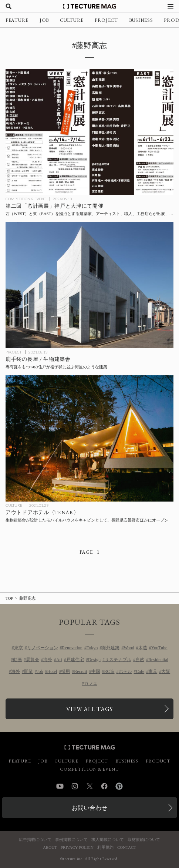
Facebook (104, 786)
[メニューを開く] (170, 6)
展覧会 (33, 660)
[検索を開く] (9, 6)
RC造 (109, 671)
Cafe (140, 671)
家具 (153, 671)
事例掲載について (71, 840)
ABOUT (50, 847)
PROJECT (106, 20)
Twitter (89, 786)
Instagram (75, 786)
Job (40, 671)
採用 (65, 671)
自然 (140, 660)
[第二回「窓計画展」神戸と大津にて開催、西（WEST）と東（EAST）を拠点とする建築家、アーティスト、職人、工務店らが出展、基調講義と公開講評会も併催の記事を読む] (89, 132)
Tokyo (92, 648)
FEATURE (17, 20)
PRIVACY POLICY (77, 847)
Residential (158, 660)
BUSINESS (141, 20)
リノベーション (43, 648)
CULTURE (72, 20)
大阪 (166, 671)
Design (94, 660)
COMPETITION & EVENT (26, 199)
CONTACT (127, 847)
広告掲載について (35, 840)
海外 (48, 660)
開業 (28, 671)
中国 (96, 671)
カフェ (91, 683)
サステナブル (118, 660)
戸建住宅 (75, 660)
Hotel (52, 671)
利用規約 (105, 847)
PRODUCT (158, 761)
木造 (143, 648)
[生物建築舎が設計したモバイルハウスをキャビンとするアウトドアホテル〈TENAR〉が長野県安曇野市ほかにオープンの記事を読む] (89, 438)
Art (59, 660)
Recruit (80, 671)
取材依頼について (144, 840)
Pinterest (119, 786)
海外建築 (111, 648)
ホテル (125, 671)
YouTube (159, 648)
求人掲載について (108, 840)
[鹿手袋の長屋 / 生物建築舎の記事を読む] (89, 285)
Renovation (72, 648)
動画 (17, 660)
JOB (44, 20)
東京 (18, 648)
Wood (129, 648)
